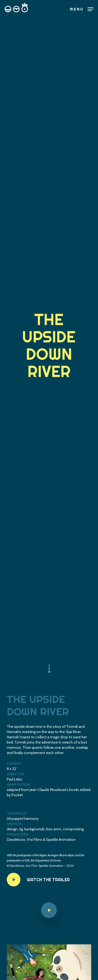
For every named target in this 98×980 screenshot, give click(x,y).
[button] (82, 9)
